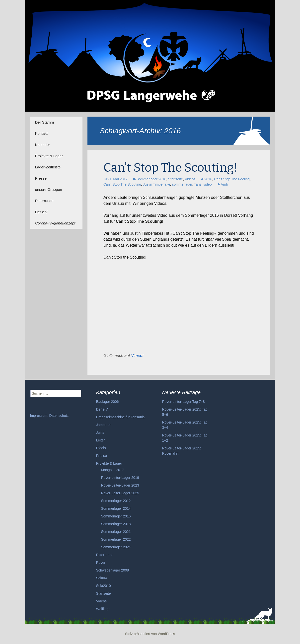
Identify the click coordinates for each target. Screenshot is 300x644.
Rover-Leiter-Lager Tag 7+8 (184, 402)
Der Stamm (45, 122)
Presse (41, 178)
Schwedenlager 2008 (113, 570)
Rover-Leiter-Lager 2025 (120, 493)
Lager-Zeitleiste (48, 167)
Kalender (43, 145)
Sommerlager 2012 (116, 501)
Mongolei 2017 (113, 470)
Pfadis (101, 448)
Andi (224, 184)
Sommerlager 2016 (151, 179)
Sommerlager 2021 (116, 532)
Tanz (198, 184)
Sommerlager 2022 (116, 539)
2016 (208, 179)
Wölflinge (103, 609)
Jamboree (104, 425)
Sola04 (102, 578)
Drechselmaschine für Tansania (120, 417)
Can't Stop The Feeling (232, 179)
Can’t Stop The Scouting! (171, 168)
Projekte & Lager (49, 156)
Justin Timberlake (157, 184)
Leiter (101, 440)
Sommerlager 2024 (116, 547)
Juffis (100, 432)
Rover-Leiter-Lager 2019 (120, 478)
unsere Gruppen (49, 189)
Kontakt (41, 133)
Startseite (176, 179)
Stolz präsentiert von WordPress (150, 634)
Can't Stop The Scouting (122, 184)
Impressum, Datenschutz (49, 416)
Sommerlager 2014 (116, 508)
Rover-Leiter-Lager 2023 (120, 485)
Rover (101, 563)
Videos (190, 179)
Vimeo (137, 356)
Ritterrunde (44, 201)
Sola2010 (104, 586)
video (207, 184)
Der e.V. (42, 212)
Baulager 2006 (108, 402)
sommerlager (182, 184)
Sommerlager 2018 (116, 524)
